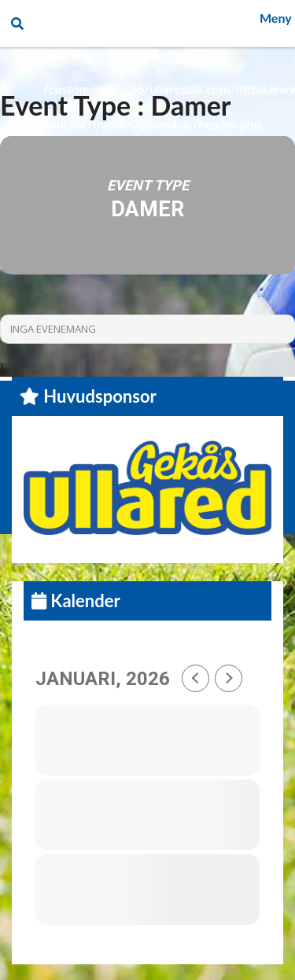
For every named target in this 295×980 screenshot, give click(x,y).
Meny (276, 18)
